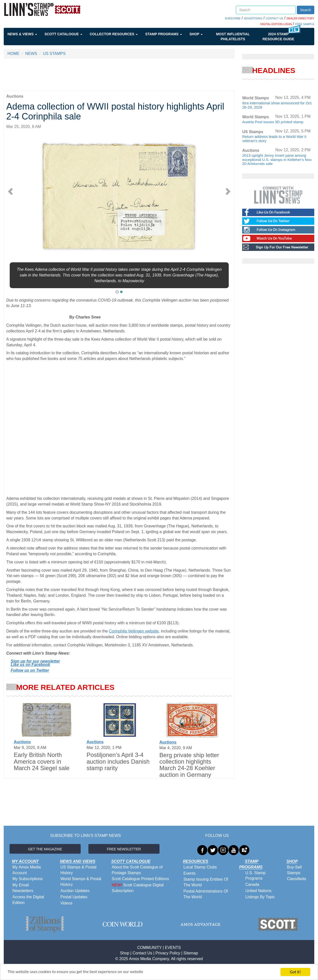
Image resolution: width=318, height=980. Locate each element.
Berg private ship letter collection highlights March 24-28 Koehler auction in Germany (189, 765)
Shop (196, 34)
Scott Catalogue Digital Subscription (138, 888)
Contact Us (142, 953)
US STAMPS (54, 54)
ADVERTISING (253, 18)
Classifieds (296, 879)
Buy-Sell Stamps (294, 870)
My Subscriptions (28, 879)
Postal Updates (74, 897)
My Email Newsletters (23, 888)
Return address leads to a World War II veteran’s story (274, 139)
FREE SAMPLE (305, 24)
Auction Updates (75, 891)
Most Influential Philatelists (233, 37)
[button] (12, 190)
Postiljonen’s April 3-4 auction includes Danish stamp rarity (118, 761)
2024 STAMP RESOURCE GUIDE (278, 37)
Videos (67, 903)
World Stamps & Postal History (81, 882)
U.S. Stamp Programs (256, 876)
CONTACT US (275, 18)
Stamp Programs (164, 34)
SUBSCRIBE (233, 18)
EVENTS (173, 948)
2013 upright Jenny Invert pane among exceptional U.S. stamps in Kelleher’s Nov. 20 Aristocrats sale (277, 159)
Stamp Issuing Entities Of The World (206, 882)
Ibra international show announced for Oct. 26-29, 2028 (277, 105)
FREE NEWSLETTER (124, 849)
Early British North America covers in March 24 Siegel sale (42, 761)
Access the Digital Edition (28, 900)
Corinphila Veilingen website (134, 631)
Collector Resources (114, 34)
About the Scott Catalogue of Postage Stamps (137, 870)
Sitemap (191, 953)
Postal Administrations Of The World (206, 894)
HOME (13, 54)
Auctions (22, 742)
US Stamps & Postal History (78, 870)
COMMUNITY (149, 948)
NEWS (31, 54)
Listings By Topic (260, 897)
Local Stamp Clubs (200, 867)
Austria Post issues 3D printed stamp (273, 122)
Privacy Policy (168, 953)
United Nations (258, 891)
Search (306, 10)
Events (190, 873)
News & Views (22, 34)
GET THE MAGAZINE (45, 849)
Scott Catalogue (63, 34)
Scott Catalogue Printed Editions (140, 879)
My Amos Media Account (27, 870)
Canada (252, 884)
